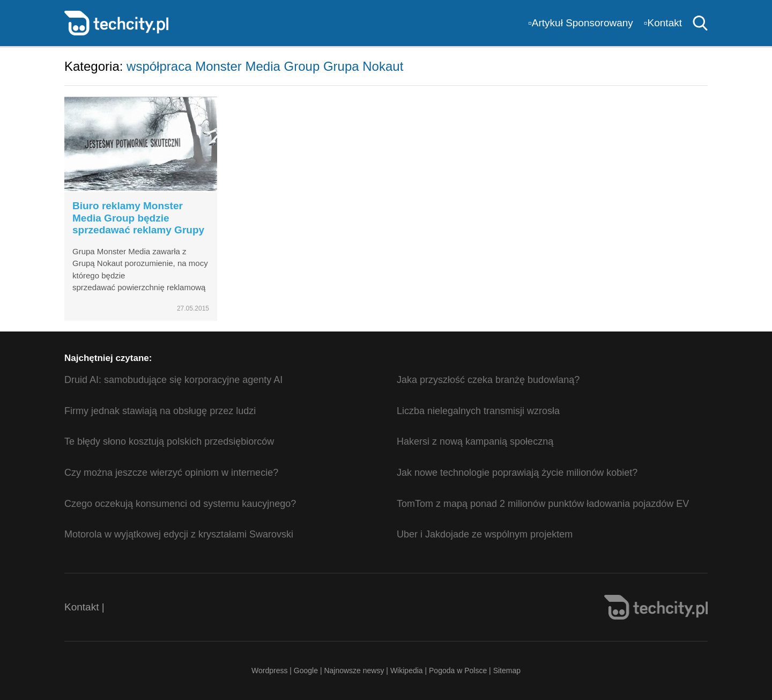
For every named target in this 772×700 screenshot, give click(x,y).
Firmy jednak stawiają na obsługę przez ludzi (160, 411)
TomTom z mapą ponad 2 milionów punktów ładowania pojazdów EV (543, 504)
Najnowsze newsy (354, 670)
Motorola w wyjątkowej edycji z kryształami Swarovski (179, 534)
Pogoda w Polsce (458, 670)
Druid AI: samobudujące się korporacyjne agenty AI (173, 380)
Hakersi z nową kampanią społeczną (475, 441)
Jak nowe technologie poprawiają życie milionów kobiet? (517, 473)
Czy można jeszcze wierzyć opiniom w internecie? (171, 473)
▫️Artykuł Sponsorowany (581, 23)
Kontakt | (84, 607)
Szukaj (700, 23)
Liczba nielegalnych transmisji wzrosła (478, 411)
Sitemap (507, 670)
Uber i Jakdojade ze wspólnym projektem (485, 534)
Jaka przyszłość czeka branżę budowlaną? (488, 380)
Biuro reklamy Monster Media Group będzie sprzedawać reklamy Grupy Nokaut (138, 224)
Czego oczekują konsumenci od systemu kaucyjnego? (180, 504)
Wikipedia (407, 670)
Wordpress (269, 670)
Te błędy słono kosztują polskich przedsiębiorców (169, 441)
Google (307, 670)
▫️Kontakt (663, 23)
